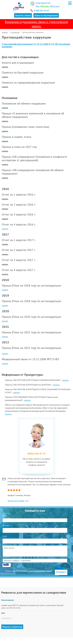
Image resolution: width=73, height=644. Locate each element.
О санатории (15, 32)
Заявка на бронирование (46, 15)
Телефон (6, 525)
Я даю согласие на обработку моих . (29, 571)
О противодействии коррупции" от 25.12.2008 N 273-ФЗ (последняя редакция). (36, 45)
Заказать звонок (23, 15)
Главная (5, 32)
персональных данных (43, 571)
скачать (5, 229)
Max (38, 6)
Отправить (61, 572)
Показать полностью (12, 627)
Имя (4, 516)
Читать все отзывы (18, 501)
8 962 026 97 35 (43, 3)
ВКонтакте (55, 6)
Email (5, 536)
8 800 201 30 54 (41, 11)
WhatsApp (45, 6)
